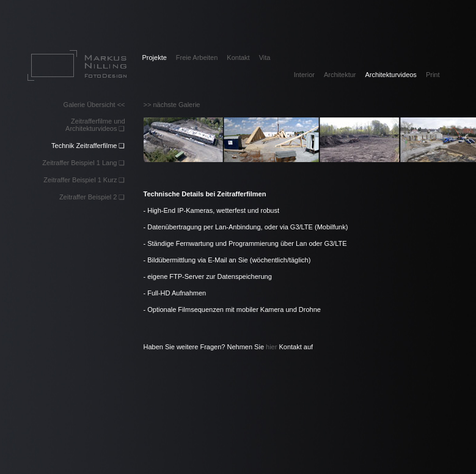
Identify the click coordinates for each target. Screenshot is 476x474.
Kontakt (238, 57)
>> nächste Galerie (172, 105)
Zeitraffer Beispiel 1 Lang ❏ (83, 163)
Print (433, 75)
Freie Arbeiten (197, 57)
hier (271, 347)
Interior (304, 75)
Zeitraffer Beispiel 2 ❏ (92, 197)
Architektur (340, 75)
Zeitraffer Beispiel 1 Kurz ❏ (84, 180)
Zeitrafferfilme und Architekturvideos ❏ (95, 125)
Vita (265, 57)
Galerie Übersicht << (94, 105)
